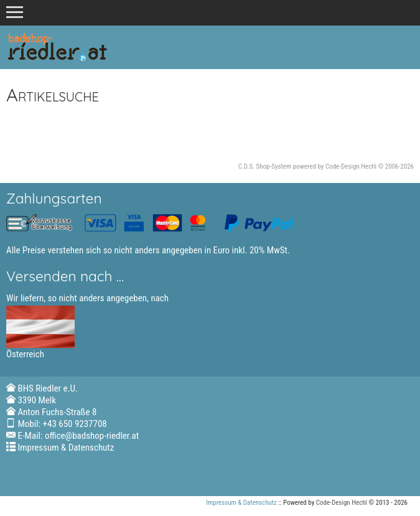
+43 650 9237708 (75, 424)
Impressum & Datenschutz (66, 448)
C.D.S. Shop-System (265, 167)
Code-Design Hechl (351, 167)
